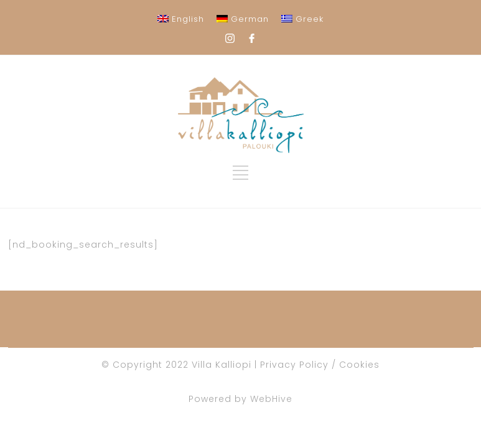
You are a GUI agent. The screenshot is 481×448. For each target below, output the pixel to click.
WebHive (271, 399)
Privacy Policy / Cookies (320, 365)
